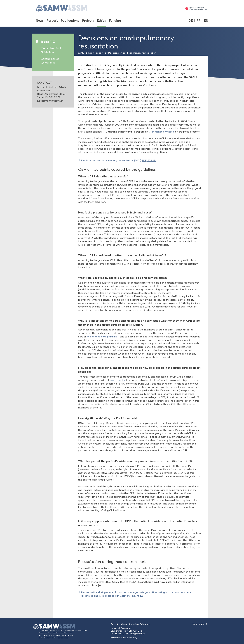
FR (198, 21)
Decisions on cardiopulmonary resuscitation (132, 53)
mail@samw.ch (137, 634)
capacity (120, 380)
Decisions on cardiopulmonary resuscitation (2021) (118, 160)
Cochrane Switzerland (119, 132)
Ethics (101, 21)
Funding (115, 21)
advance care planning (104, 337)
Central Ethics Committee (50, 61)
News (40, 21)
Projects (88, 21)
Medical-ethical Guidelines (51, 50)
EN (206, 21)
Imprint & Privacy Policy (125, 638)
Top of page (200, 624)
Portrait (52, 21)
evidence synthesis (163, 132)
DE (191, 21)
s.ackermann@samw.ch (50, 101)
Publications (70, 21)
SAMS (81, 53)
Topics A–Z (48, 42)
